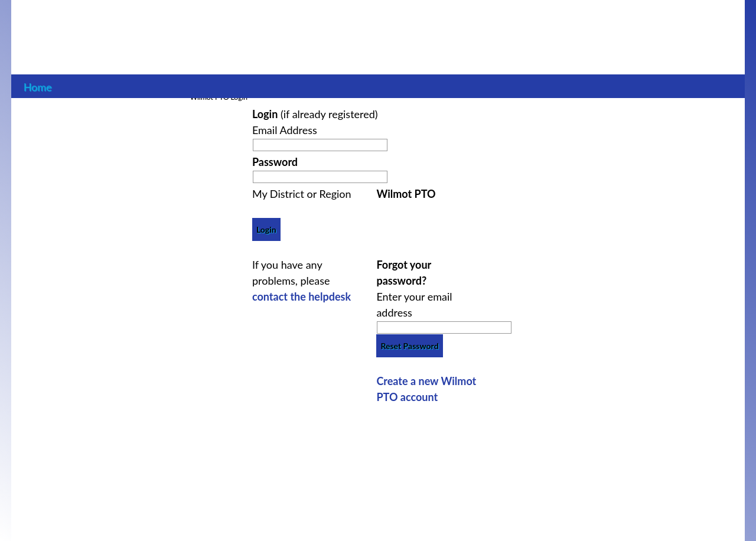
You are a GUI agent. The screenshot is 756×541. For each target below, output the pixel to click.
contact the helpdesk (302, 296)
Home (38, 86)
